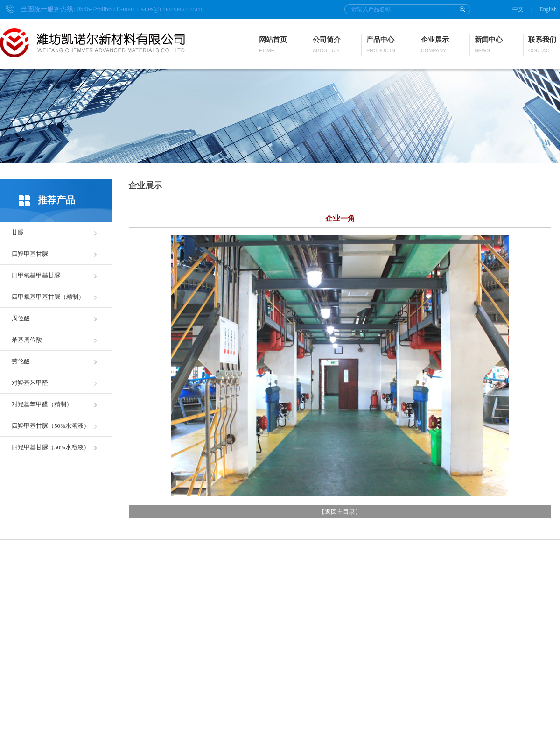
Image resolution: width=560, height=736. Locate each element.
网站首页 (273, 45)
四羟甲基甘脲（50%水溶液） (51, 426)
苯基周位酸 (27, 340)
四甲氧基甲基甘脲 (36, 275)
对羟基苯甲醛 (30, 383)
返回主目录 (340, 512)
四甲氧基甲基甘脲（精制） (48, 297)
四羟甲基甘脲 (30, 254)
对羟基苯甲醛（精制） (42, 404)
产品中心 (381, 45)
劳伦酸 (21, 361)
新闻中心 (489, 45)
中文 (518, 9)
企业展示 (435, 45)
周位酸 (21, 318)
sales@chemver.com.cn (172, 9)
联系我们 (542, 45)
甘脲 (18, 232)
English (548, 9)
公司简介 (327, 45)
